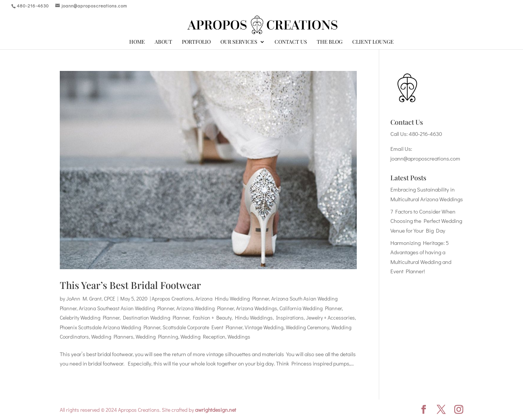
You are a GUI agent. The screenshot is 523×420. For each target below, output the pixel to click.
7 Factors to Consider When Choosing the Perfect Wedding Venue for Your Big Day (426, 221)
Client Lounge (373, 42)
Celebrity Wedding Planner (90, 318)
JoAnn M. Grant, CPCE (91, 298)
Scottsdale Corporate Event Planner (202, 327)
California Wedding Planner (311, 308)
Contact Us (291, 42)
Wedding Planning (157, 337)
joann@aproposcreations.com (425, 158)
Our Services (239, 42)
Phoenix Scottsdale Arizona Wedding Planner (110, 327)
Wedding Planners (112, 337)
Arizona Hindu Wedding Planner (232, 298)
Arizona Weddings (257, 308)
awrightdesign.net (216, 410)
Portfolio (196, 42)
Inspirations (290, 318)
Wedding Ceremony (307, 327)
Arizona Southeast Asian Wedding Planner (126, 308)
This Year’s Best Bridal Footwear (130, 285)
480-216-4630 (425, 134)
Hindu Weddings (254, 318)
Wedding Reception (203, 337)
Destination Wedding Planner (156, 318)
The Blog (330, 42)
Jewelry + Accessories (330, 318)
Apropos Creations (172, 298)
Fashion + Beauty (212, 318)
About (163, 42)
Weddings (239, 337)
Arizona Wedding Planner (205, 308)
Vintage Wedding (264, 327)
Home (137, 42)
